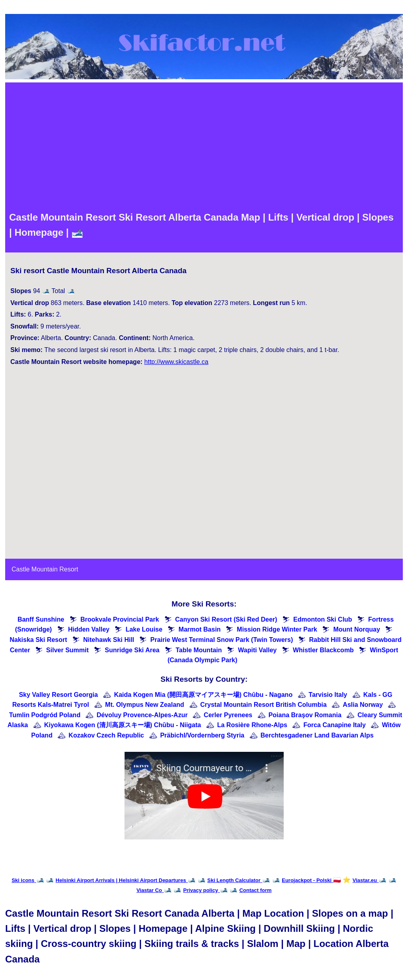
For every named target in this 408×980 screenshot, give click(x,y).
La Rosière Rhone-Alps (252, 725)
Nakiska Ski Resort (38, 640)
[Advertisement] (204, 146)
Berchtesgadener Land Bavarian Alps (317, 735)
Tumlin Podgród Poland (45, 715)
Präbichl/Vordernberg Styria (202, 735)
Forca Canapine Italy (334, 725)
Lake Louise (144, 629)
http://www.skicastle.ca (176, 362)
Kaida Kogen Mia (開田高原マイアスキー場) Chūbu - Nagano (203, 695)
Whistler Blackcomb (323, 650)
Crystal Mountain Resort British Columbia (264, 705)
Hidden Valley (89, 629)
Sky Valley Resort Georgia (58, 695)
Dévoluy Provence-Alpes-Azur (142, 715)
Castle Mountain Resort (45, 569)
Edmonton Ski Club (323, 619)
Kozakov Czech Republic (106, 735)
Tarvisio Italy (328, 695)
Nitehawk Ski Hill (109, 640)
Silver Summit (68, 650)
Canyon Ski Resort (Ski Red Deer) (226, 619)
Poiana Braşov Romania (305, 715)
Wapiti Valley (257, 650)
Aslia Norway (363, 705)
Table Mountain (199, 650)
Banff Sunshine (41, 619)
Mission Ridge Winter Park (277, 629)
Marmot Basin (200, 629)
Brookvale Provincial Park (120, 619)
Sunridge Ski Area (132, 650)
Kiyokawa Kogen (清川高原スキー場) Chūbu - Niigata (123, 725)
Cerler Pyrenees (228, 715)
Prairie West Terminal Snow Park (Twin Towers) (222, 640)
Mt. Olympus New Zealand (145, 705)
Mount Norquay (356, 629)
